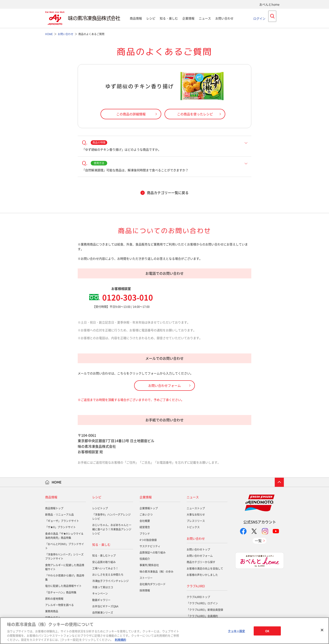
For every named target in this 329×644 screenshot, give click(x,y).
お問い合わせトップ (198, 549)
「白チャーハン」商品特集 (61, 592)
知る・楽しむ (169, 18)
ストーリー (146, 578)
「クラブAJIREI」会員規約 (202, 616)
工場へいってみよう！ (105, 568)
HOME (57, 482)
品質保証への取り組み (153, 552)
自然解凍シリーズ (103, 613)
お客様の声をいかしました (202, 575)
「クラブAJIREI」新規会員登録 (205, 610)
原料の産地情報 (54, 599)
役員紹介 (145, 559)
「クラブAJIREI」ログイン (202, 603)
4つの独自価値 (148, 540)
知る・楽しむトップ (104, 556)
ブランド (145, 534)
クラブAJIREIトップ (198, 597)
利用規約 (120, 640)
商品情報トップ (54, 508)
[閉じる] (322, 630)
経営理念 (145, 527)
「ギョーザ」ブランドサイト (62, 521)
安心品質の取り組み (104, 562)
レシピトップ (100, 508)
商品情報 (136, 18)
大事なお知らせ (196, 515)
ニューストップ (196, 508)
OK (267, 631)
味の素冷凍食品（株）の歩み (156, 572)
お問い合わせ (224, 18)
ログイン (259, 18)
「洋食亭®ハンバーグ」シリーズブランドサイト (64, 557)
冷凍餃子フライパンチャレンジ (110, 581)
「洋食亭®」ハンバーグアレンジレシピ (111, 517)
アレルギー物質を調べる (59, 605)
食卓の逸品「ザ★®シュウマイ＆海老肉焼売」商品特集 (64, 536)
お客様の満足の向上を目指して (205, 569)
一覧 (258, 541)
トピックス (193, 527)
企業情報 (188, 18)
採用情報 (145, 590)
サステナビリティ (150, 546)
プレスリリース (196, 521)
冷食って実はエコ (103, 587)
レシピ (151, 18)
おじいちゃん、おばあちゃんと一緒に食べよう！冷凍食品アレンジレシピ (112, 529)
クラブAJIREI (196, 586)
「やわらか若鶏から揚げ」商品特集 (65, 578)
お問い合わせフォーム (200, 556)
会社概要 (145, 521)
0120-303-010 (127, 297)
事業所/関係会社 (149, 565)
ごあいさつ (146, 515)
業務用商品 (52, 611)
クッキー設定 (236, 631)
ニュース (205, 18)
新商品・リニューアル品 (59, 515)
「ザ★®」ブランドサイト (60, 527)
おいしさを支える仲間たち (108, 575)
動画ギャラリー (101, 600)
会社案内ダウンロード (153, 584)
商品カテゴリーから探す (201, 562)
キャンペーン (100, 593)
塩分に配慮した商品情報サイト (63, 586)
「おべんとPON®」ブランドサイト (65, 546)
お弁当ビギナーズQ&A (105, 606)
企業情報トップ (149, 508)
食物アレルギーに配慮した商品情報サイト (65, 567)
